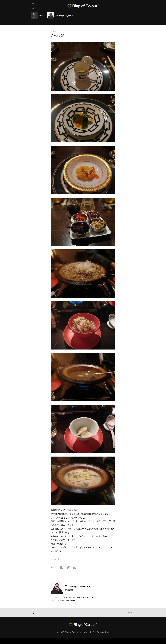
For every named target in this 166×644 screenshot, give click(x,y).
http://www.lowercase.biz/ (66, 600)
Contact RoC (103, 632)
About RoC (89, 632)
